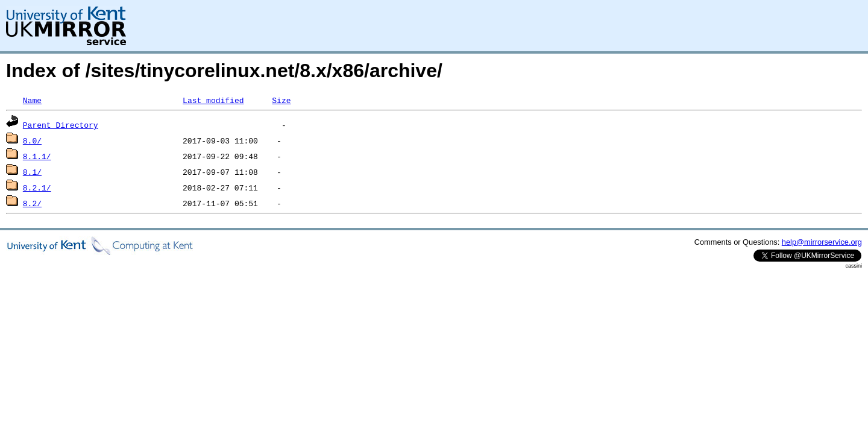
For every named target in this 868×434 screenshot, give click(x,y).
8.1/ (32, 172)
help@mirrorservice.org (822, 242)
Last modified (213, 100)
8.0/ (32, 140)
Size (281, 100)
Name (32, 100)
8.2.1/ (37, 187)
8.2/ (32, 203)
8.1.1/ (37, 156)
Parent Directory (61, 125)
